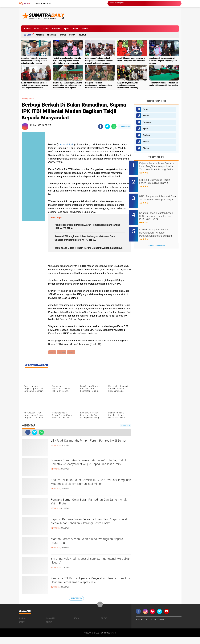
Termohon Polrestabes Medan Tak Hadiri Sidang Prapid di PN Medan (164, 84)
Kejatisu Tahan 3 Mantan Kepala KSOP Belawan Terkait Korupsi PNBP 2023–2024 (160, 211)
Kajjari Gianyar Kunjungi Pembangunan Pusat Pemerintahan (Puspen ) (128, 85)
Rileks (146, 148)
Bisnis (75, 29)
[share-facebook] (101, 126)
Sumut (46, 29)
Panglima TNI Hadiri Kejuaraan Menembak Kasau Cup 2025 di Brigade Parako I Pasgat (34, 61)
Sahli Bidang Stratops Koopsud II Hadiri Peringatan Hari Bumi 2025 (131, 59)
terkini (72, 359)
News (36, 29)
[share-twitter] (107, 126)
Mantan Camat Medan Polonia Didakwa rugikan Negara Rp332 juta (91, 549)
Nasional (56, 29)
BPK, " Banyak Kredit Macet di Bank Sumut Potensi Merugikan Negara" (86, 568)
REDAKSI (140, 627)
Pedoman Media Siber (157, 627)
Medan (85, 29)
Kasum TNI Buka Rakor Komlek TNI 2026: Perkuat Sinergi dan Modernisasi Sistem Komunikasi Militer (85, 492)
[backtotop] (100, 611)
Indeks (27, 29)
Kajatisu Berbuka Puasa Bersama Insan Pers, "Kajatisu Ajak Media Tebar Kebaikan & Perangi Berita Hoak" (89, 532)
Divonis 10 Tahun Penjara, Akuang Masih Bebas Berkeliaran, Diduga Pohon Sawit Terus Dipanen (68, 85)
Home (27, 3)
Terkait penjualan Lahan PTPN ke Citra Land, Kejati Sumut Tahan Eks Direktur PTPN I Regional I (67, 61)
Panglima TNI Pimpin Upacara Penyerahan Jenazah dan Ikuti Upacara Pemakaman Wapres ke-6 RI (91, 591)
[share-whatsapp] (114, 126)
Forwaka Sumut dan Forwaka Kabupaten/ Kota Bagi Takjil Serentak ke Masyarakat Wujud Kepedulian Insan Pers (90, 472)
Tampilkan (125, 432)
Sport (67, 29)
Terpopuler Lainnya (156, 238)
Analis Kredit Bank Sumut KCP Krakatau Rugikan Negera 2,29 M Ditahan (163, 61)
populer (62, 359)
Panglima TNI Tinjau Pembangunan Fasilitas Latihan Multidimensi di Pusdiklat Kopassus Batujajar (98, 85)
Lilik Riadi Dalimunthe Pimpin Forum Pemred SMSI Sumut (88, 450)
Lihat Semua (76, 605)
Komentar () (125, 126)
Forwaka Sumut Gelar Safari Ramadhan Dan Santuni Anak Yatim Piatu (88, 509)
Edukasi (147, 135)
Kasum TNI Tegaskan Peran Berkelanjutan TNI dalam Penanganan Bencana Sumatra (159, 226)
